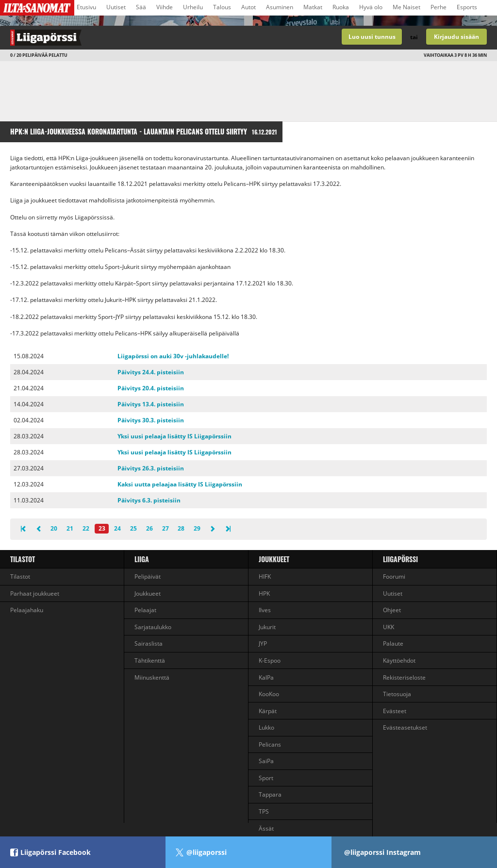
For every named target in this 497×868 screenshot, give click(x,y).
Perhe (439, 7)
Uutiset (116, 7)
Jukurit (267, 627)
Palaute (393, 643)
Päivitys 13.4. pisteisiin (151, 404)
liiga (142, 559)
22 (86, 528)
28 (181, 528)
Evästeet (395, 711)
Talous (222, 7)
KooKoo (269, 694)
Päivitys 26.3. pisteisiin (151, 468)
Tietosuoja (397, 694)
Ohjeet (392, 610)
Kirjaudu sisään (456, 37)
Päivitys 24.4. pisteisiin (151, 372)
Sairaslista (149, 643)
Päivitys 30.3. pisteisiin (151, 420)
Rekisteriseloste (404, 677)
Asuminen (280, 7)
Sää (141, 7)
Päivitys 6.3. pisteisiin (149, 500)
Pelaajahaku (27, 610)
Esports (467, 7)
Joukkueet (148, 593)
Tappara (270, 794)
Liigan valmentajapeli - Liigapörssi (124, 38)
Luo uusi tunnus (372, 37)
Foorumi (394, 576)
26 (149, 528)
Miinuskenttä (152, 677)
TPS (264, 811)
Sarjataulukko (153, 627)
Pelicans (270, 744)
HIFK (265, 576)
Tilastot (23, 559)
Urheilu (193, 7)
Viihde (165, 7)
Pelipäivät (148, 576)
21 (70, 528)
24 (117, 528)
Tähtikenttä (150, 660)
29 (197, 528)
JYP (263, 643)
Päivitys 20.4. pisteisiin (151, 388)
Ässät (266, 828)
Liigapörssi (400, 559)
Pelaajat (145, 610)
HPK (264, 593)
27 (166, 528)
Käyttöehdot (399, 660)
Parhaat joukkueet (35, 593)
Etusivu (86, 7)
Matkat (313, 7)
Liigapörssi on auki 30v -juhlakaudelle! (173, 356)
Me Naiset (406, 7)
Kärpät (268, 711)
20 (54, 528)
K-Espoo (270, 660)
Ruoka (341, 7)
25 (133, 528)
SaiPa (266, 761)
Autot (248, 7)
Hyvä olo (371, 7)
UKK (389, 627)
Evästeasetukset (405, 727)
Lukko (266, 727)
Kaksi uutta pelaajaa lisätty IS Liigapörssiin (180, 484)
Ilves (265, 610)
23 (102, 528)
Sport (266, 778)
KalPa (266, 677)
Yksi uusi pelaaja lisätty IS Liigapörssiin (174, 436)
